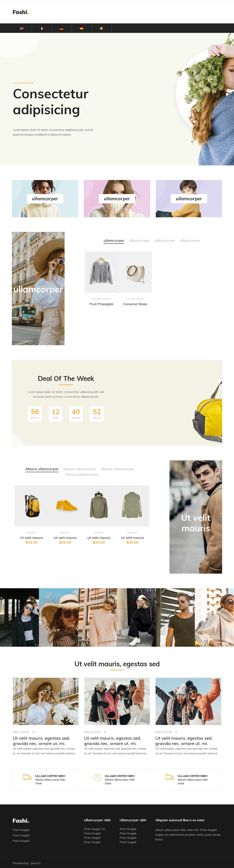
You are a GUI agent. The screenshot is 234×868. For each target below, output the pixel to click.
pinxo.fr (36, 863)
